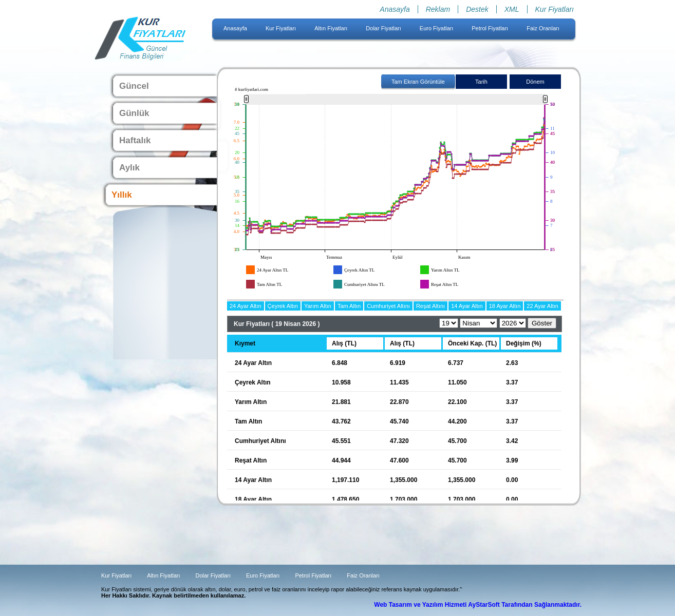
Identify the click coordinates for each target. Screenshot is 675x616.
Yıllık (122, 195)
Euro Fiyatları (436, 28)
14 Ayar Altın (467, 306)
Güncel (134, 86)
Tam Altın (349, 306)
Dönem (535, 82)
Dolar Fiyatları (383, 28)
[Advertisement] (41, 154)
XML (512, 9)
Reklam (438, 9)
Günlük (134, 113)
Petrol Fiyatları (490, 28)
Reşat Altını (430, 306)
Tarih (481, 82)
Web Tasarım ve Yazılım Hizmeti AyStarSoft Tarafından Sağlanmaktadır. (478, 605)
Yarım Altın (318, 306)
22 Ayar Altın (542, 306)
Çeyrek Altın (283, 306)
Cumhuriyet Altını (388, 306)
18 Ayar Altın (505, 306)
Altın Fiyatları (331, 28)
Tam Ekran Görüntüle (418, 82)
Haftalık (135, 140)
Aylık (129, 168)
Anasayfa (395, 9)
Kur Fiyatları (555, 9)
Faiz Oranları (543, 28)
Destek (477, 9)
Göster (542, 323)
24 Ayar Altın (246, 306)
